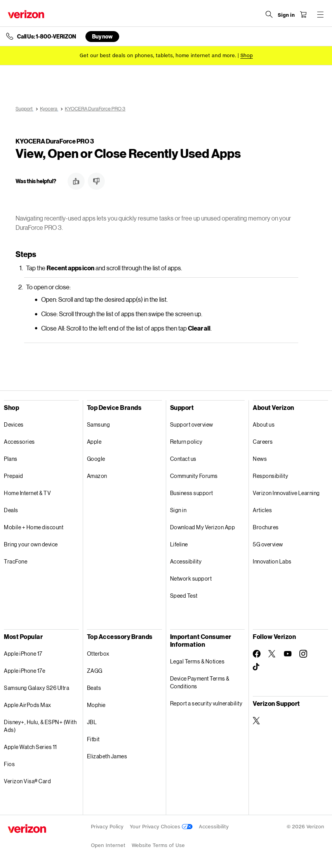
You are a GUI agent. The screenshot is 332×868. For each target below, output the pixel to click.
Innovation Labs (272, 561)
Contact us (183, 459)
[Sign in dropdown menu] (286, 15)
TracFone (16, 561)
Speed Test (184, 596)
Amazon (97, 476)
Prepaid (14, 476)
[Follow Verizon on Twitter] (272, 654)
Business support (192, 493)
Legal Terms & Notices (197, 661)
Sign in (178, 510)
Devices (14, 424)
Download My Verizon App (203, 527)
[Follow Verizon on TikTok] (257, 667)
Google (96, 459)
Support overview (192, 424)
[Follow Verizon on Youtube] (288, 654)
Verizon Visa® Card (27, 781)
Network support (191, 578)
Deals (11, 510)
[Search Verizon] (269, 14)
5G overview (268, 544)
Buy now (102, 36)
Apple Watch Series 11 (30, 747)
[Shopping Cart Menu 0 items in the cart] (303, 14)
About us (264, 424)
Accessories (19, 442)
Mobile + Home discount (34, 527)
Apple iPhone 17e (24, 671)
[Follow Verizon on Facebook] (257, 654)
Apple (94, 442)
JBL (92, 722)
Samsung (99, 424)
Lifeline (179, 544)
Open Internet (108, 845)
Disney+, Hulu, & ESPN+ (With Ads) (40, 726)
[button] (76, 181)
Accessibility (186, 561)
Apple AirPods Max (28, 705)
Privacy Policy (107, 827)
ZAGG (95, 671)
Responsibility (270, 476)
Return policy (186, 442)
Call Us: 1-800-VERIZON (47, 37)
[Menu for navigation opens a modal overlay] (320, 14)
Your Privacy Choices (161, 827)
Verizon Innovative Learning (286, 493)
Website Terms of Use (158, 845)
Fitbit (93, 739)
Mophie (96, 705)
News (260, 459)
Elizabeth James (107, 756)
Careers (263, 442)
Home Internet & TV (27, 493)
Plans (11, 459)
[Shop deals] (247, 55)
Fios (9, 764)
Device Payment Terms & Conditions (200, 682)
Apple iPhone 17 (23, 654)
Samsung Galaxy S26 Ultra (37, 688)
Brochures (266, 527)
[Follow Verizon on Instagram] (303, 654)
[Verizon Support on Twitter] (257, 721)
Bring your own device (31, 544)
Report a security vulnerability (206, 703)
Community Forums (194, 476)
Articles (262, 510)
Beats (94, 688)
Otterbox (98, 654)
